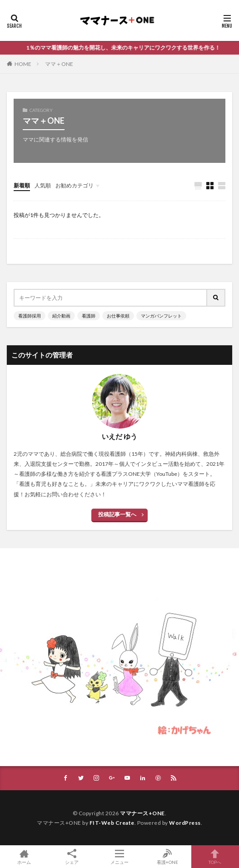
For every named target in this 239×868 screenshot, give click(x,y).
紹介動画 (61, 316)
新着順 (22, 185)
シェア (72, 857)
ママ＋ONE (59, 64)
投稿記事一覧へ (117, 514)
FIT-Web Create (112, 823)
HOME (23, 64)
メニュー (119, 857)
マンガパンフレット (161, 316)
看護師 (89, 316)
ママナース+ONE (142, 813)
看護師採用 (30, 316)
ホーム (24, 857)
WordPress (185, 823)
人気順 (43, 185)
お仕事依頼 (118, 316)
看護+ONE (167, 857)
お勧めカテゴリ (75, 185)
